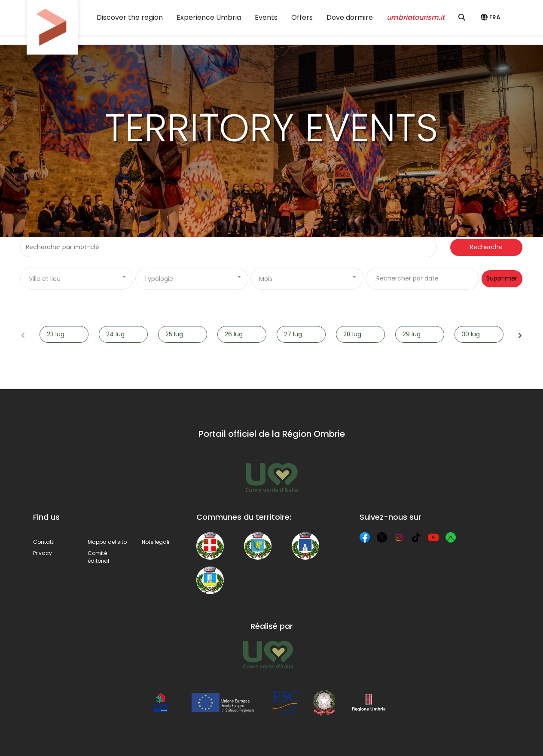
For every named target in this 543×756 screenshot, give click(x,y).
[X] (382, 537)
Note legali (156, 542)
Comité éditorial (98, 557)
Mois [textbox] (266, 279)
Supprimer (502, 278)
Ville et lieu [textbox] (45, 279)
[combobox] (77, 279)
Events (266, 17)
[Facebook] (365, 537)
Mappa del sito (107, 542)
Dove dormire (350, 17)
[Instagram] (399, 537)
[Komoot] (451, 537)
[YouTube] (433, 537)
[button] (492, 18)
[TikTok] (416, 537)
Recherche (486, 247)
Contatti (44, 542)
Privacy (43, 553)
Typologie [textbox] (159, 279)
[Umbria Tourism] (268, 655)
